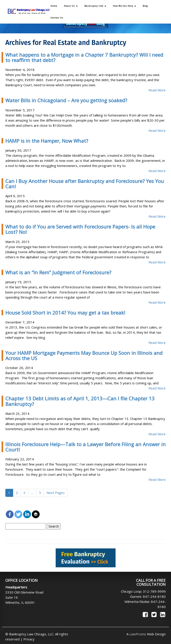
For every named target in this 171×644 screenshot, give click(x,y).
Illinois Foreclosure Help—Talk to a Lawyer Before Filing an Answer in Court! (85, 447)
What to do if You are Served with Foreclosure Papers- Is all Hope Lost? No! (80, 229)
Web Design (148, 634)
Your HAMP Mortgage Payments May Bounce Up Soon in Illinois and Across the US (84, 355)
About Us (71, 6)
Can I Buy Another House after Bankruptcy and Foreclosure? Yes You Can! (85, 184)
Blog (145, 6)
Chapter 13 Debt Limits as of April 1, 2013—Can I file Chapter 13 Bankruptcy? (80, 401)
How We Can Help (124, 6)
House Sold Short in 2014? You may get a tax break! (65, 313)
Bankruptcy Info (95, 6)
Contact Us (57, 18)
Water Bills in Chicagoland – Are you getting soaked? (66, 100)
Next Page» (56, 493)
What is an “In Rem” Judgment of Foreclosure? (58, 272)
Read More (157, 90)
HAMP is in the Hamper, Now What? (47, 141)
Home (54, 6)
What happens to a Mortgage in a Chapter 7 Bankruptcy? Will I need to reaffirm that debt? (84, 57)
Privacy (29, 639)
